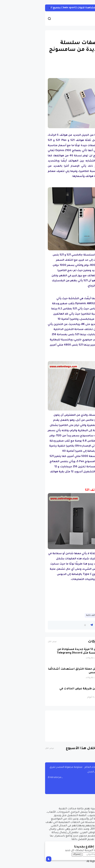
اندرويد (86, 35)
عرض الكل (10, 642)
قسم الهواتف (68, 615)
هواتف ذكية (50, 615)
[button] (43, 625)
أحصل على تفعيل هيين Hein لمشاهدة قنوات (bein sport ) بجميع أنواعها (45, 8)
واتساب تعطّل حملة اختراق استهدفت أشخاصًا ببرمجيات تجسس (38, 671)
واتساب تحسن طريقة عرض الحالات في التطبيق (44, 691)
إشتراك (34, 854)
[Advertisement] (47, 598)
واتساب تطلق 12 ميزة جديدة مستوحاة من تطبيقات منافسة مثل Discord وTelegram (43, 651)
